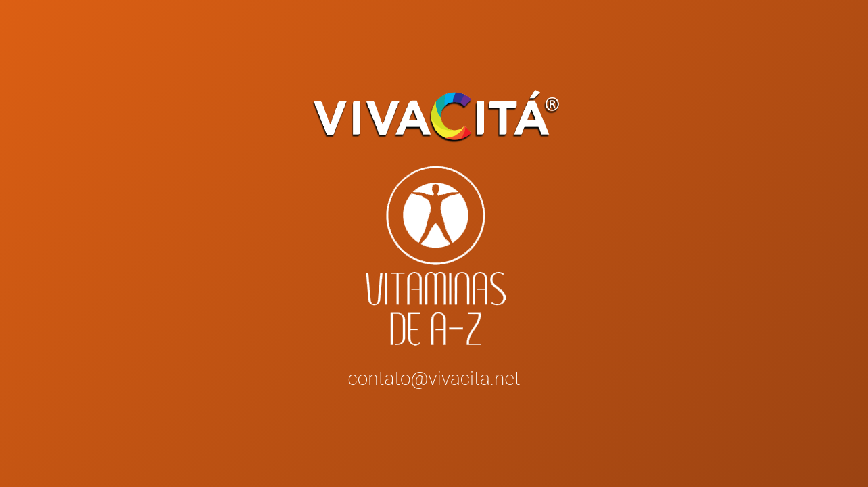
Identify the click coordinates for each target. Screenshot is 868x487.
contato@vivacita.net (434, 378)
